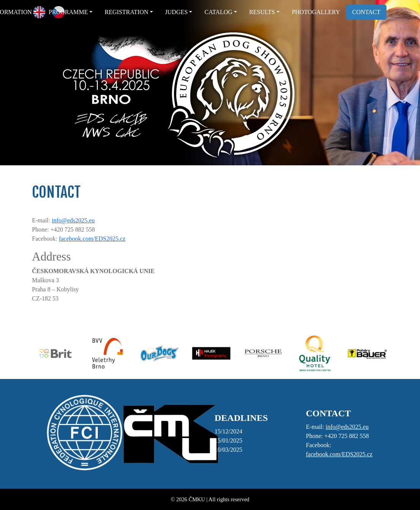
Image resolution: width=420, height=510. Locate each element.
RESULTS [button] (262, 12)
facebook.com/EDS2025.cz (92, 239)
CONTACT (366, 12)
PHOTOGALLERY (316, 12)
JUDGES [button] (177, 12)
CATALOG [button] (218, 12)
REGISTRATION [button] (126, 12)
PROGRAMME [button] (68, 12)
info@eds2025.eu (73, 220)
